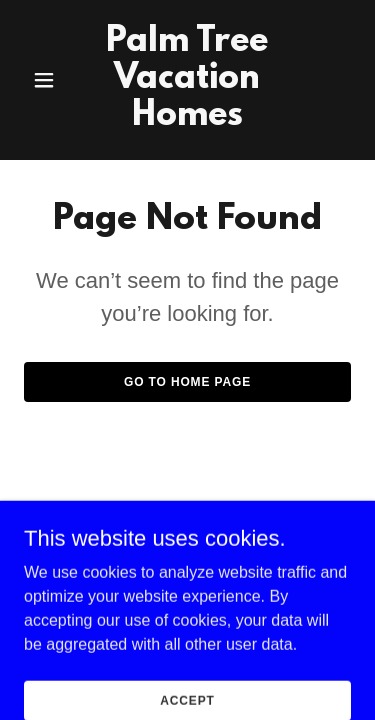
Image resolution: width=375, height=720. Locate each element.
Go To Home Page (187, 382)
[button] (48, 80)
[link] (187, 119)
